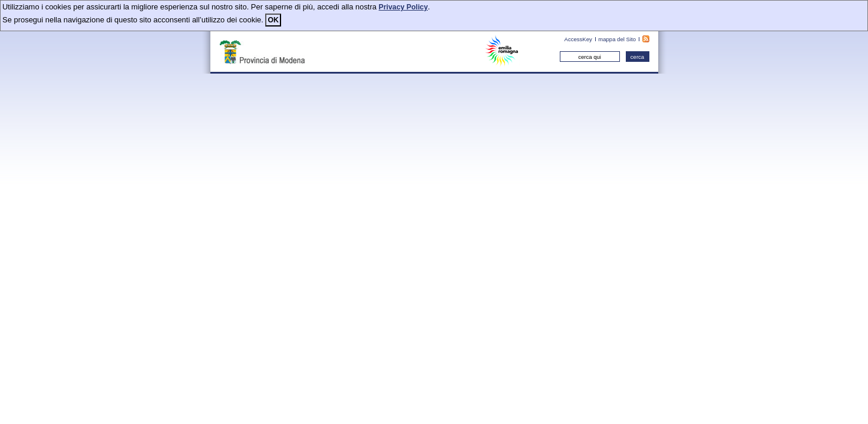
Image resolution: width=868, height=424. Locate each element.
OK (273, 20)
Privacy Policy (403, 7)
